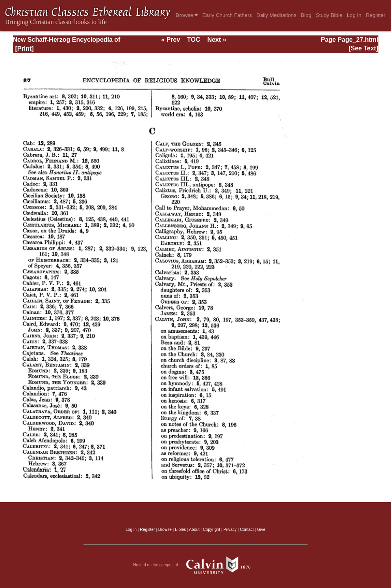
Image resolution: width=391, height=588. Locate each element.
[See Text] (363, 48)
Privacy (230, 530)
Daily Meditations (276, 15)
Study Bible (329, 15)
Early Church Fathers (227, 15)
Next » (217, 40)
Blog (306, 15)
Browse (187, 15)
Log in (131, 530)
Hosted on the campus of (195, 565)
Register (376, 15)
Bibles (180, 530)
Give (261, 530)
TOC (194, 40)
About (194, 530)
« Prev (170, 40)
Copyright (211, 530)
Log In (354, 15)
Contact (247, 530)
